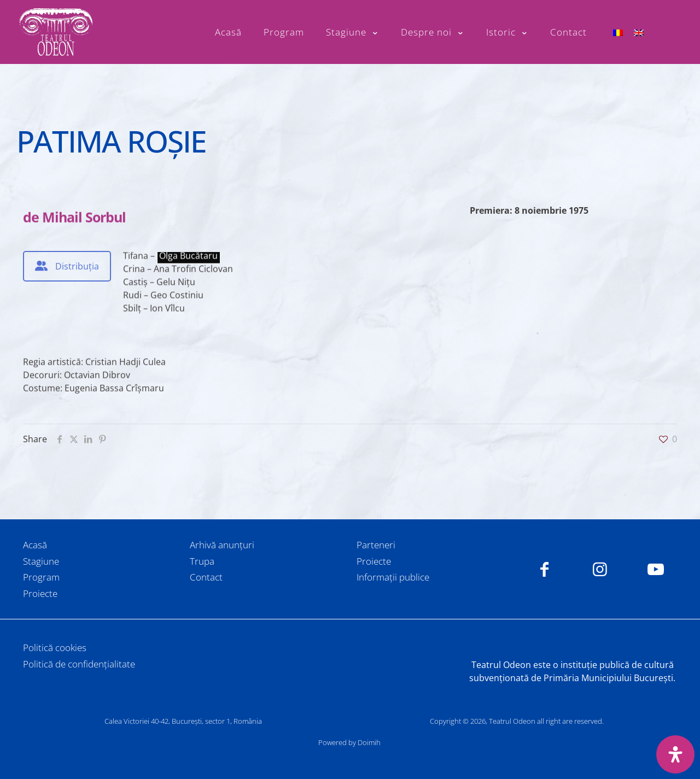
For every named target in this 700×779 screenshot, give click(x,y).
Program (41, 577)
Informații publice (393, 577)
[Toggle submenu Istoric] (507, 32)
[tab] (67, 266)
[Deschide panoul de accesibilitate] (675, 754)
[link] (350, 640)
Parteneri (376, 545)
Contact (206, 577)
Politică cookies (55, 648)
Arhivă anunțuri (222, 545)
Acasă (35, 545)
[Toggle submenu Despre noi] (433, 32)
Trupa (202, 561)
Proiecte (40, 593)
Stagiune (41, 561)
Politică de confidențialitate (79, 664)
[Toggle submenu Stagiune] (352, 32)
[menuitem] (618, 32)
